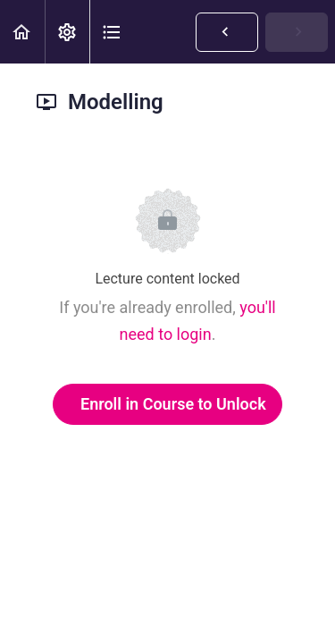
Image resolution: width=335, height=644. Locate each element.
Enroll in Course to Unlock (173, 404)
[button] (22, 32)
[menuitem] (67, 32)
